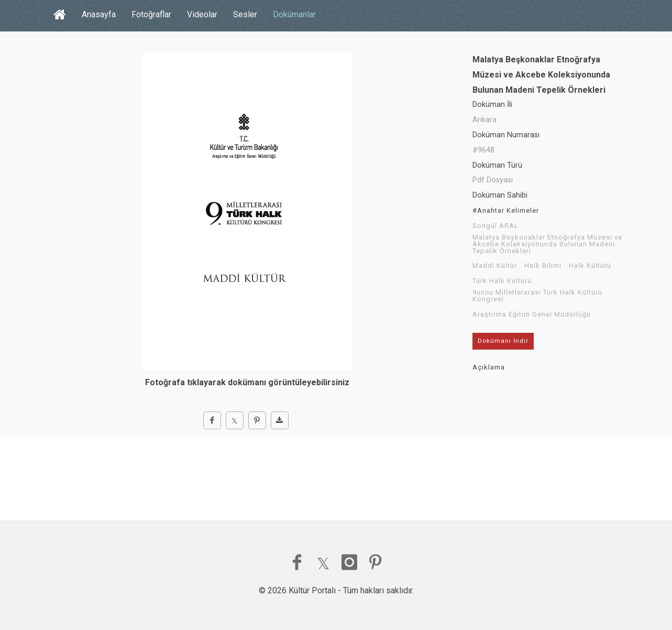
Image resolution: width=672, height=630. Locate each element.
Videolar (202, 14)
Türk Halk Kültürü (502, 281)
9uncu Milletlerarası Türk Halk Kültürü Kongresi (537, 296)
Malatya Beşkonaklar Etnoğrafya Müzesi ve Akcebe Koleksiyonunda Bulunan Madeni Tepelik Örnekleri (547, 244)
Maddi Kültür (495, 266)
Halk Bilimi (543, 266)
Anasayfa (99, 14)
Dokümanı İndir (503, 341)
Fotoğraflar (151, 14)
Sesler (245, 14)
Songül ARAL (495, 226)
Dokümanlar (294, 14)
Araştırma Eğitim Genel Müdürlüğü (532, 314)
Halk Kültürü (590, 266)
